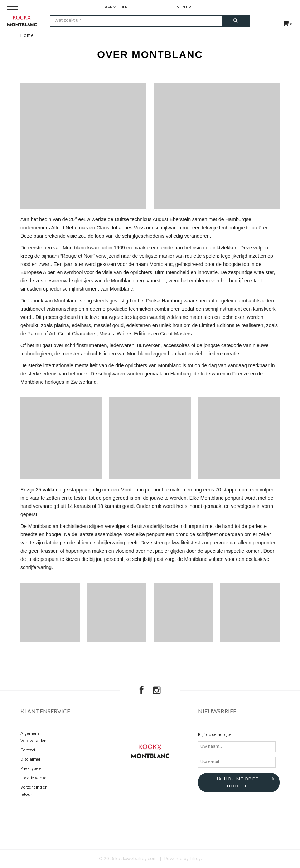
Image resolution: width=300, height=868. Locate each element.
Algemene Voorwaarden (33, 737)
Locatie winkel (34, 778)
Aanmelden (116, 7)
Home (27, 36)
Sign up (184, 7)
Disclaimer (30, 760)
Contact (28, 750)
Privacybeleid (33, 769)
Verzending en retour (34, 791)
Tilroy (195, 859)
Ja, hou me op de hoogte (237, 782)
